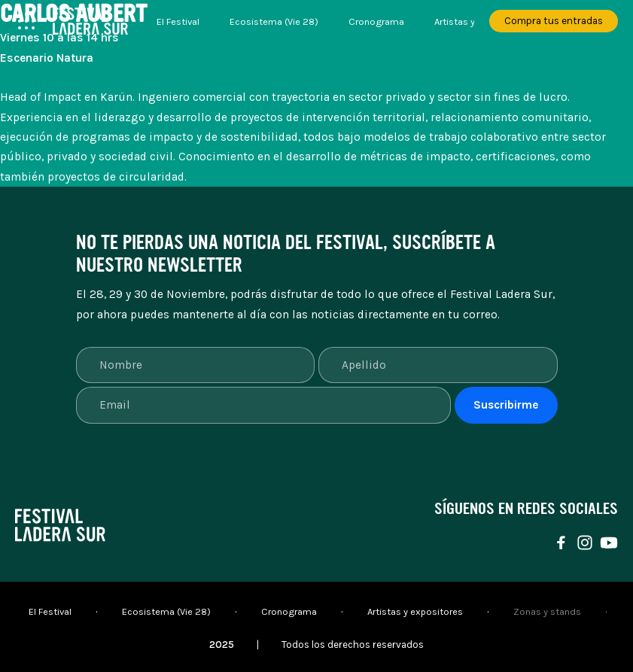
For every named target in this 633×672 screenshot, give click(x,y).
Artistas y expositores (415, 611)
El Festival (178, 21)
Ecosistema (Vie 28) (274, 21)
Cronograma (376, 21)
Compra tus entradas (554, 21)
